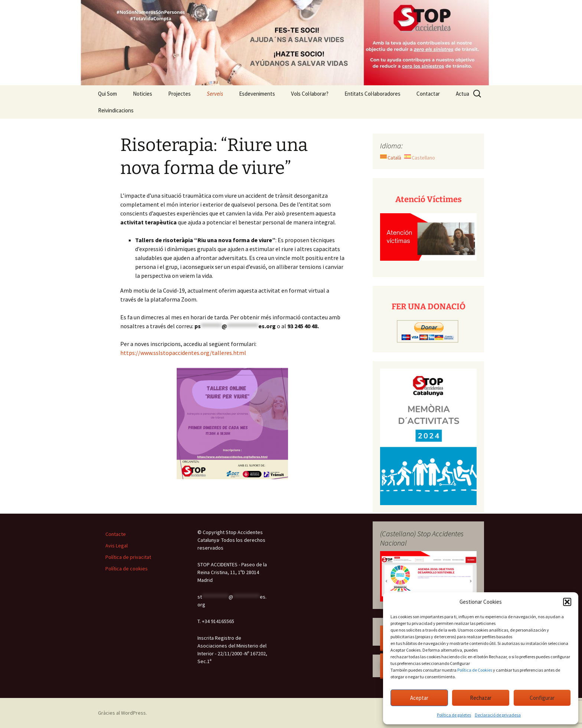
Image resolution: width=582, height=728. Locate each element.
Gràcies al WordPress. (122, 713)
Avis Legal (117, 546)
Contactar (428, 94)
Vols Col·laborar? (310, 94)
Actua (462, 94)
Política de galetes (454, 715)
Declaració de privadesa (498, 715)
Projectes (179, 94)
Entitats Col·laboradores (372, 94)
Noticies (143, 94)
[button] (567, 602)
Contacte (116, 534)
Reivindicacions (116, 110)
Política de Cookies (475, 670)
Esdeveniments (257, 94)
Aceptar (419, 698)
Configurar (542, 698)
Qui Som (107, 94)
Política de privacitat (128, 557)
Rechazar (481, 698)
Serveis (215, 94)
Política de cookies (127, 569)
